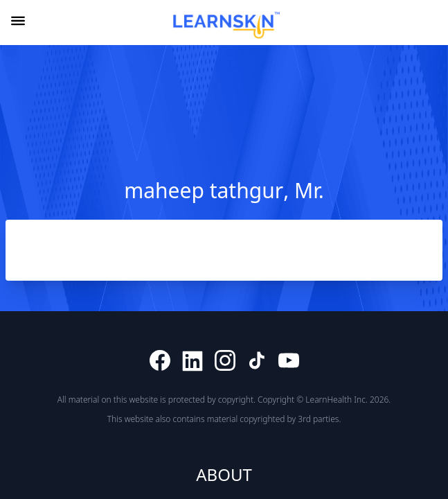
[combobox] (430, 24)
